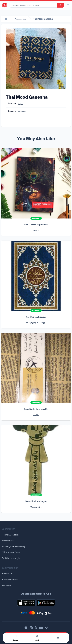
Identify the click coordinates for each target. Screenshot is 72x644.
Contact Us (7, 574)
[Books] (15, 636)
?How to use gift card (11, 552)
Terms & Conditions (11, 535)
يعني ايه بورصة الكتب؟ (11, 558)
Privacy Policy (8, 541)
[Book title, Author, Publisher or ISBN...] (34, 5)
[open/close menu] (68, 5)
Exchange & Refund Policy (14, 546)
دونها (20, 104)
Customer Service (10, 579)
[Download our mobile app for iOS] (26, 603)
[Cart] (37, 636)
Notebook (22, 112)
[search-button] (60, 5)
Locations (7, 585)
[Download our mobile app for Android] (46, 603)
